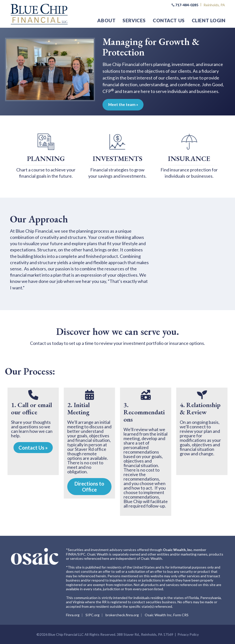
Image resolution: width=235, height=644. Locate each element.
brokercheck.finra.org (122, 615)
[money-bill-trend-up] (146, 395)
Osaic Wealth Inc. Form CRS (167, 615)
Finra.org (73, 615)
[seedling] (202, 395)
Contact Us (169, 20)
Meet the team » (130, 104)
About (106, 20)
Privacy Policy (188, 634)
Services (134, 20)
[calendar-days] (89, 395)
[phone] (33, 395)
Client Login (209, 20)
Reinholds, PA (214, 5)
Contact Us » (33, 448)
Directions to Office (89, 487)
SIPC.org (92, 615)
